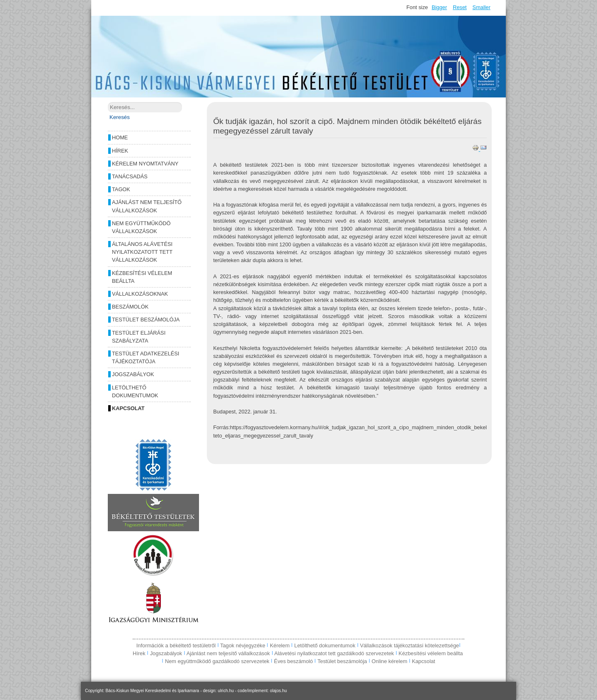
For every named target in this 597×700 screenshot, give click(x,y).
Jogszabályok (133, 374)
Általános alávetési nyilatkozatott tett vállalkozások (142, 252)
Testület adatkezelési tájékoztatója (146, 357)
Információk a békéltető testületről (177, 645)
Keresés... (108, 102)
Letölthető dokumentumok (135, 391)
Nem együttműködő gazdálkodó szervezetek (217, 661)
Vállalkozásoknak (140, 294)
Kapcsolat (128, 408)
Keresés (120, 117)
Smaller (482, 7)
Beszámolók (130, 307)
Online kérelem (389, 661)
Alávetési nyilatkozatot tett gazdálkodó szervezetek (334, 653)
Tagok (121, 189)
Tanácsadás (130, 176)
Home (120, 137)
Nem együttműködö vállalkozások (141, 227)
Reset (460, 7)
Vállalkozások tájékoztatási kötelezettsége (409, 645)
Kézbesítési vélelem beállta (142, 277)
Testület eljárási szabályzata (139, 337)
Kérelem (280, 645)
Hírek (120, 151)
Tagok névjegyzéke (243, 645)
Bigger (439, 7)
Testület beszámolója (146, 320)
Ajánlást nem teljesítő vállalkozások (147, 206)
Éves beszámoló (294, 661)
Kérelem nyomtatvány (145, 164)
